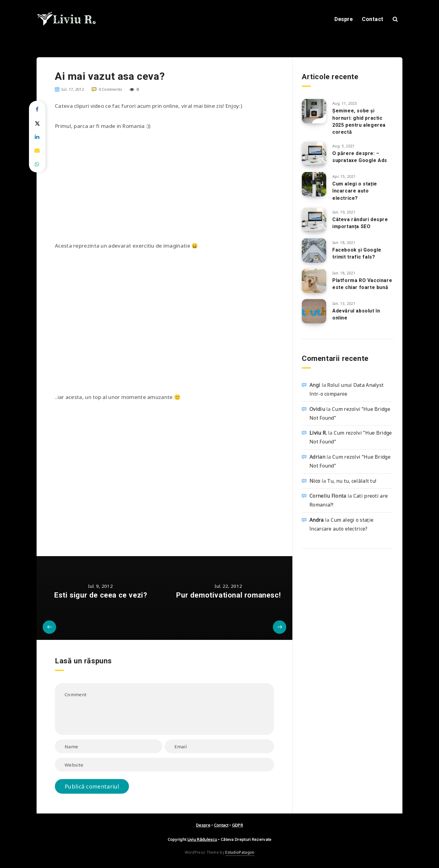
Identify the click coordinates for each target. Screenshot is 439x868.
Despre (344, 19)
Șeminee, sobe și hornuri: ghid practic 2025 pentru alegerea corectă (359, 121)
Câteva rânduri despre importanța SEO (360, 223)
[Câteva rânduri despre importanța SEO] (314, 220)
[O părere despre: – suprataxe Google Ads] (314, 154)
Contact (373, 19)
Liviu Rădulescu (202, 839)
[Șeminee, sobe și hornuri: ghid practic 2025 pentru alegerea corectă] (314, 111)
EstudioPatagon (240, 852)
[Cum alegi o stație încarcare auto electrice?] (314, 184)
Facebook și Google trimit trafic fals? (357, 253)
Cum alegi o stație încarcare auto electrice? (355, 191)
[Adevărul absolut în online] (314, 311)
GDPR (237, 825)
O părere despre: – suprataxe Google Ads (360, 157)
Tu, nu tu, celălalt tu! (352, 481)
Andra (317, 520)
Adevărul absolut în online (356, 314)
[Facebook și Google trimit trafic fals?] (314, 250)
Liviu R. (318, 433)
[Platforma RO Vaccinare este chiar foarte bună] (314, 281)
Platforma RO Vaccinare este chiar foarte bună (362, 284)
